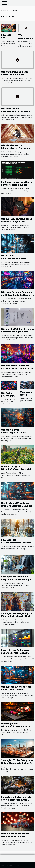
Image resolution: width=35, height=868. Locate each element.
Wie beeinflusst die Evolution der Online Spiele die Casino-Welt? (16, 295)
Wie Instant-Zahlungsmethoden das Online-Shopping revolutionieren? (14, 260)
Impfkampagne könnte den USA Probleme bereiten (15, 835)
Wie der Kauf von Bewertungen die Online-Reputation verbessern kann (16, 433)
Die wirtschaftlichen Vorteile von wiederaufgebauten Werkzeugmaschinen (16, 800)
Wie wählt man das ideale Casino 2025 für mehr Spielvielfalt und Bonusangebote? (15, 76)
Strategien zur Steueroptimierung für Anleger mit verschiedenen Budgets (17, 543)
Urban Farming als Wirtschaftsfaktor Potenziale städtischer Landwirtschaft (17, 469)
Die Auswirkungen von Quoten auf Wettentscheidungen (17, 183)
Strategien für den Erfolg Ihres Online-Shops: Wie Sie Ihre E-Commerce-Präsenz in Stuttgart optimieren (17, 764)
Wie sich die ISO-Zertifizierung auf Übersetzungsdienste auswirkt (17, 332)
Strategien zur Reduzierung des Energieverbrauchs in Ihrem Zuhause (16, 653)
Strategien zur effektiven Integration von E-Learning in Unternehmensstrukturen (17, 579)
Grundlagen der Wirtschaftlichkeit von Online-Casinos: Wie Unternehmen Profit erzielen (17, 728)
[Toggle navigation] (5, 3)
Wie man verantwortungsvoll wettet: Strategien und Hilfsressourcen (17, 222)
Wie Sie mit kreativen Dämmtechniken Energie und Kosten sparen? (16, 148)
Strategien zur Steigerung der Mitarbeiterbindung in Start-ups (17, 616)
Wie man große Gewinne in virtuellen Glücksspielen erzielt (17, 367)
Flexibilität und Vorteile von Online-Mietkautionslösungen (17, 505)
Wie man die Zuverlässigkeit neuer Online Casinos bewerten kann (16, 690)
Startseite (4, 10)
